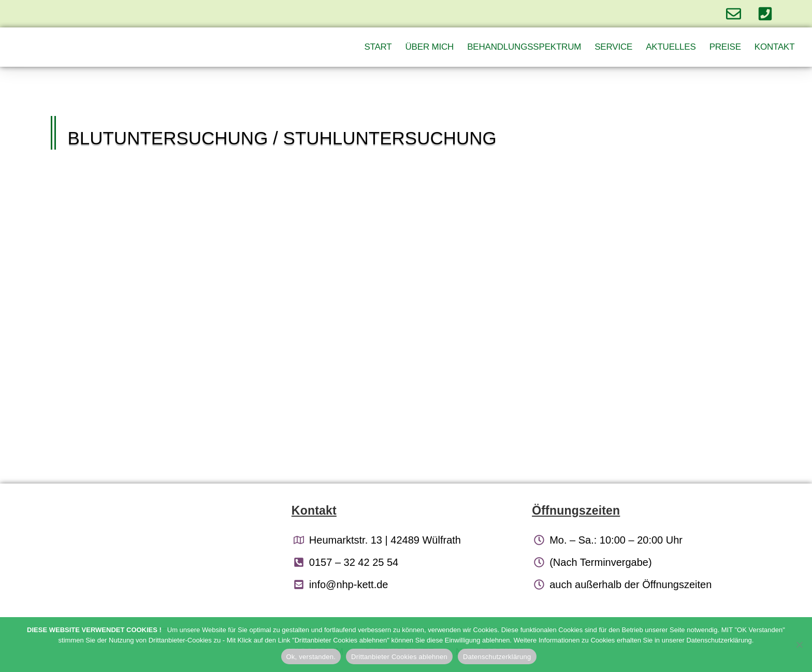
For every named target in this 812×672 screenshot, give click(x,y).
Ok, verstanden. (311, 657)
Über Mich (430, 47)
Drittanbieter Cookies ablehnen (399, 657)
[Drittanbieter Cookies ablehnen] (799, 645)
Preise (725, 47)
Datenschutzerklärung (497, 657)
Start (378, 47)
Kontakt (775, 47)
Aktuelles (671, 47)
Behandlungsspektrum (524, 47)
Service (613, 47)
